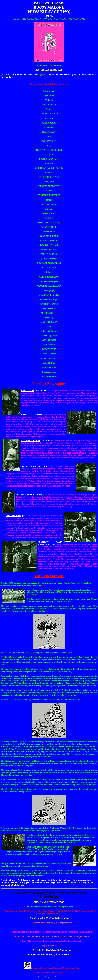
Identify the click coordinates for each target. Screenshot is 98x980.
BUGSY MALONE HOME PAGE (49, 70)
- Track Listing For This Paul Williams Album (49, 918)
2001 (70, 954)
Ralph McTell (74, 882)
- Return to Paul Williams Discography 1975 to (47, 954)
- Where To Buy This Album (51, 950)
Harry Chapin (87, 882)
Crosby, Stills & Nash (14, 885)
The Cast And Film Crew (49, 84)
